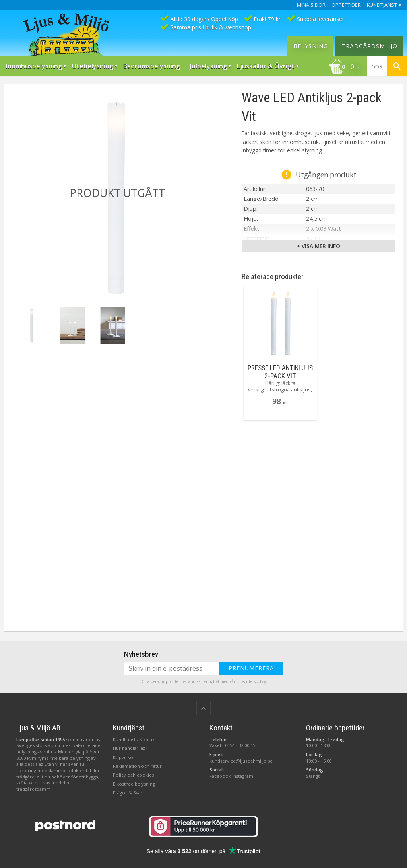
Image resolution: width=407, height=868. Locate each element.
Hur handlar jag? (130, 748)
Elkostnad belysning (134, 784)
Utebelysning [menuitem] (93, 66)
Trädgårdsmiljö (369, 46)
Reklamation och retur (137, 766)
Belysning (311, 46)
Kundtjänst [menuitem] (382, 5)
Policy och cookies (133, 775)
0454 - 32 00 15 (240, 745)
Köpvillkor (124, 757)
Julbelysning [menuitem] (208, 66)
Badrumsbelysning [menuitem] (152, 66)
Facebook (220, 776)
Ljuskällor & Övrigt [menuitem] (266, 66)
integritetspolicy (251, 681)
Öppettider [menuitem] (346, 5)
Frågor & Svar (128, 793)
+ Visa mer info (319, 246)
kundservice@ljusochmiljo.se (241, 761)
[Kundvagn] (344, 68)
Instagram (243, 776)
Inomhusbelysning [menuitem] (34, 66)
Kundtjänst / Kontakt (135, 739)
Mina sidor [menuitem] (311, 5)
